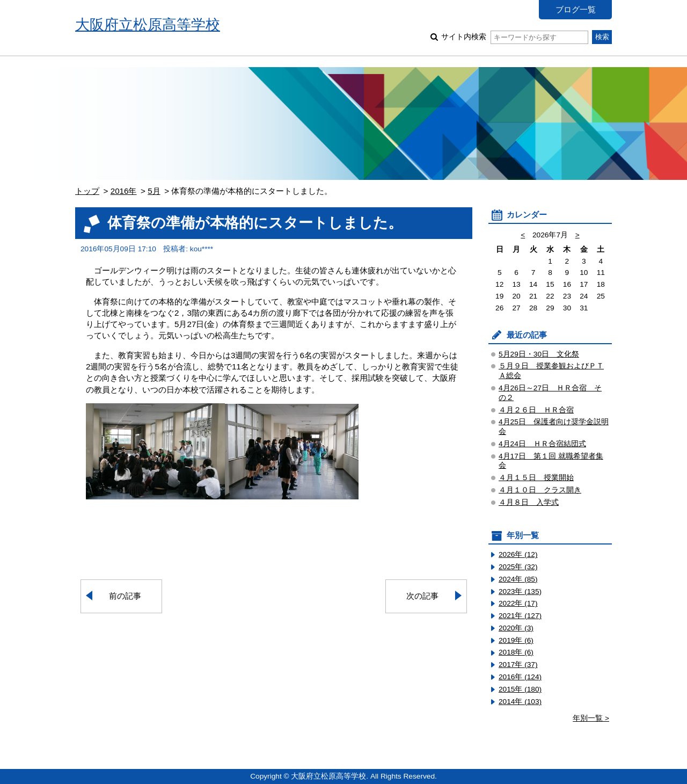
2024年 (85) (518, 579)
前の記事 (125, 596)
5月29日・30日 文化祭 (539, 354)
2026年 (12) (518, 554)
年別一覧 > (591, 718)
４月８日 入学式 (529, 502)
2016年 (124, 191)
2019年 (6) (516, 640)
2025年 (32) (518, 567)
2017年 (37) (518, 665)
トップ (87, 191)
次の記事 (422, 596)
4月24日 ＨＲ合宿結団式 (542, 444)
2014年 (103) (520, 702)
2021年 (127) (520, 616)
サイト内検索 (514, 37)
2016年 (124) (520, 677)
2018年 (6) (516, 652)
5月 (154, 191)
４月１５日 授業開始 (536, 478)
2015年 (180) (520, 689)
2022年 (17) (518, 603)
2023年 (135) (520, 591)
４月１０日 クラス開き (540, 490)
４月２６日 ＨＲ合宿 (536, 410)
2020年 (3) (516, 628)
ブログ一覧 (576, 9)
